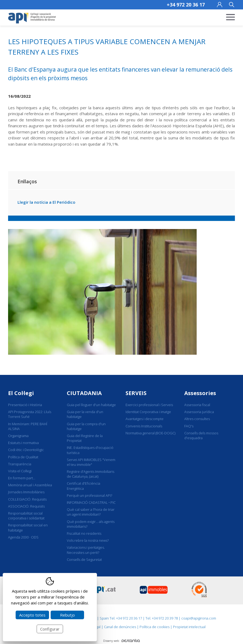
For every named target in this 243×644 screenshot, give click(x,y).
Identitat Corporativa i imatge (148, 412)
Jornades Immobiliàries (26, 492)
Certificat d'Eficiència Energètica (84, 486)
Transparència (20, 464)
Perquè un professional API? (89, 495)
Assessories (200, 393)
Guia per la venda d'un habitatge (85, 414)
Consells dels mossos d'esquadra (201, 435)
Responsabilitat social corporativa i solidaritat (26, 516)
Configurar (50, 629)
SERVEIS (136, 393)
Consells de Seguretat (84, 559)
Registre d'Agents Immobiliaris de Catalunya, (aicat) (91, 474)
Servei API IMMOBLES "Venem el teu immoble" (91, 462)
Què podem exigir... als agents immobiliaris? (91, 524)
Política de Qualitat (23, 457)
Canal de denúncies (120, 627)
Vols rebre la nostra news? (88, 540)
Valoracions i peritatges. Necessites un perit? (86, 550)
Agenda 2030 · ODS (23, 537)
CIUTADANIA (84, 393)
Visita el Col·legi (20, 471)
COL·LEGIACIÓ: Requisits (27, 499)
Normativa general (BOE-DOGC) (150, 433)
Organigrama (18, 436)
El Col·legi (21, 393)
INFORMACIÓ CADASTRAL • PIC (91, 502)
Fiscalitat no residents (84, 533)
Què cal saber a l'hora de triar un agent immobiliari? (91, 512)
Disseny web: (121, 641)
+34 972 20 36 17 (186, 5)
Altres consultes (197, 419)
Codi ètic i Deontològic (26, 450)
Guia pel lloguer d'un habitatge (91, 405)
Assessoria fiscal (197, 405)
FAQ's (189, 426)
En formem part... (22, 478)
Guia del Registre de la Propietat (85, 438)
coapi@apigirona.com (199, 618)
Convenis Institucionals (144, 426)
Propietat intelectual (189, 627)
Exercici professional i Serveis (149, 405)
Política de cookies (155, 627)
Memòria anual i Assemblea (30, 485)
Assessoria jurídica (199, 412)
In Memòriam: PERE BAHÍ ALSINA (28, 426)
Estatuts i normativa (23, 443)
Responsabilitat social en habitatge (28, 527)
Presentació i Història (25, 405)
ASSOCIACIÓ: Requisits (26, 506)
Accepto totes (32, 615)
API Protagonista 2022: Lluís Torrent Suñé (30, 414)
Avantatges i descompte (145, 419)
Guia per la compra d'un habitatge (86, 426)
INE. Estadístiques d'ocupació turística (90, 450)
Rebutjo (67, 615)
